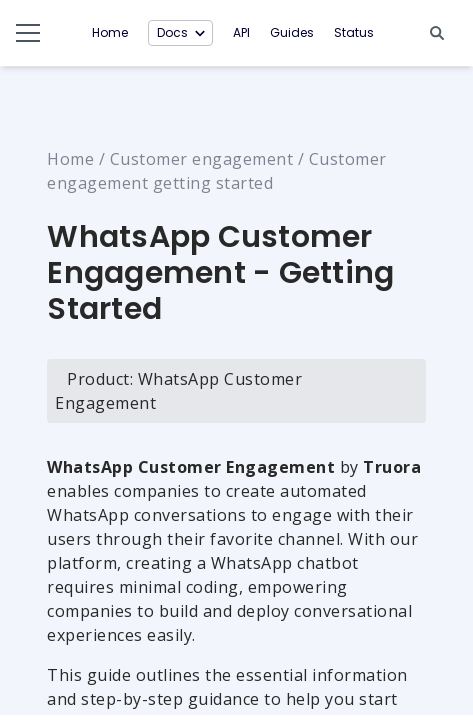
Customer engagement (202, 159)
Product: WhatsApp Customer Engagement (178, 391)
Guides (292, 33)
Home (110, 32)
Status (354, 33)
